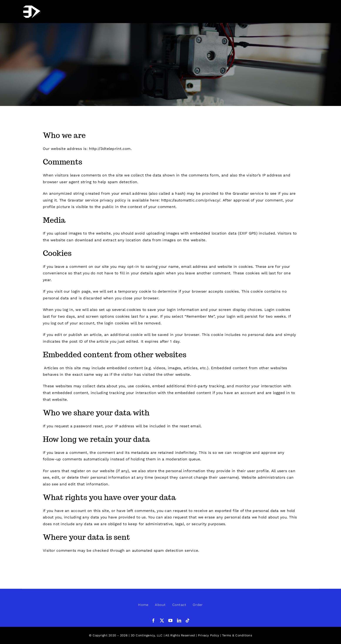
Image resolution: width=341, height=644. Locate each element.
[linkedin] (179, 620)
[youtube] (170, 620)
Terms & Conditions (237, 635)
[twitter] (162, 620)
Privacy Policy (209, 635)
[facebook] (153, 620)
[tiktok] (188, 620)
